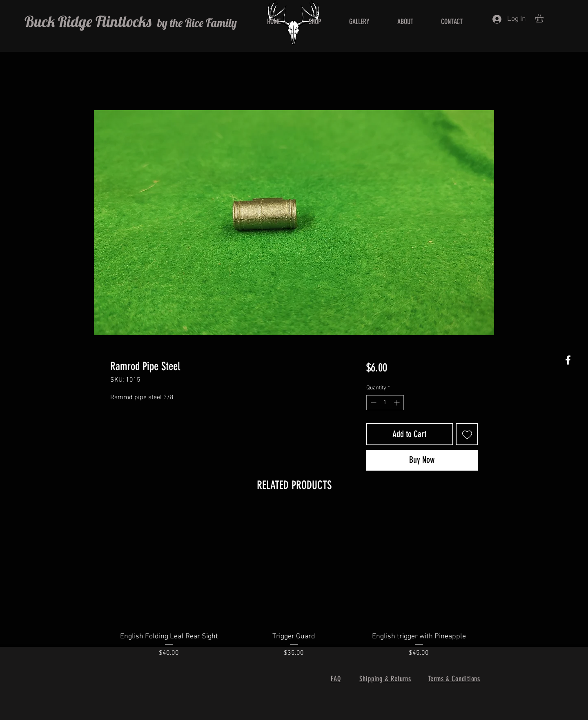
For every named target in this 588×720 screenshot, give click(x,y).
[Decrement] (373, 403)
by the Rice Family (196, 23)
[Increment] (398, 403)
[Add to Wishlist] (467, 434)
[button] (544, 18)
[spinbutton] (385, 403)
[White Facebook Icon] (568, 360)
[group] (294, 588)
